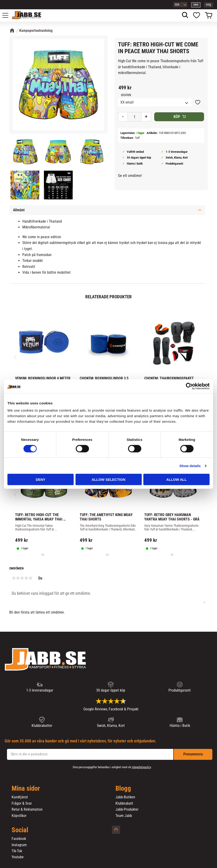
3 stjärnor (22, 578)
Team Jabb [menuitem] (124, 816)
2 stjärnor (18, 578)
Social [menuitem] (20, 830)
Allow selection (109, 480)
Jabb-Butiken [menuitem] (125, 797)
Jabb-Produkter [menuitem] (127, 809)
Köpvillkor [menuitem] (19, 816)
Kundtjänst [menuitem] (20, 797)
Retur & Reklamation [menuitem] (27, 809)
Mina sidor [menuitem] (26, 789)
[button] (8, 15)
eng (209, 5)
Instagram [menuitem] (19, 845)
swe (196, 5)
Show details (190, 466)
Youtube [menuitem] (18, 857)
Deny (41, 480)
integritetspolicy (141, 767)
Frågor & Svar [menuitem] (22, 803)
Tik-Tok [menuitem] (17, 851)
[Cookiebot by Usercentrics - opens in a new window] (189, 386)
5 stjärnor (30, 578)
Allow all (177, 480)
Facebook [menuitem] (19, 839)
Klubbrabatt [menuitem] (124, 803)
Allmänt (19, 210)
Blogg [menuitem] (123, 789)
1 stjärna (14, 578)
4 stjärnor (26, 578)
